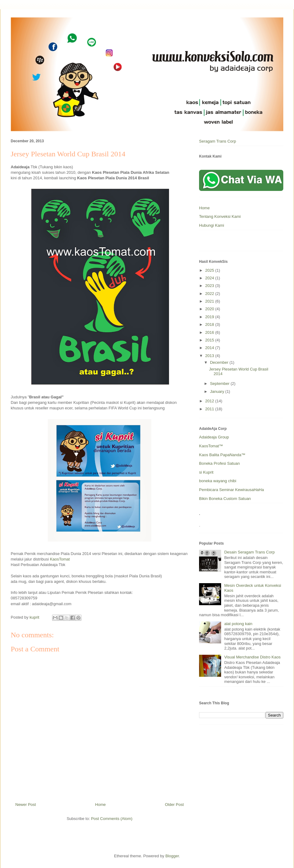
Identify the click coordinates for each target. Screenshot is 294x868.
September (220, 384)
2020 (210, 309)
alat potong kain (238, 624)
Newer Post (26, 805)
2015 (210, 340)
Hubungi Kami (212, 225)
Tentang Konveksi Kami (220, 216)
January (218, 391)
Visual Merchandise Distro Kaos (252, 657)
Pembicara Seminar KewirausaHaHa (232, 490)
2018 (210, 324)
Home (101, 805)
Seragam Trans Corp (218, 141)
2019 (210, 317)
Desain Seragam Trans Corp (249, 552)
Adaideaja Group (214, 437)
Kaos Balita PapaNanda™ (222, 455)
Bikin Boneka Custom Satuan (225, 499)
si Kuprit (206, 472)
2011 (210, 409)
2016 (210, 332)
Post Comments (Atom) (112, 819)
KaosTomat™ (211, 446)
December (220, 362)
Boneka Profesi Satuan (219, 463)
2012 (210, 401)
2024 (210, 278)
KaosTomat (60, 559)
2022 (210, 294)
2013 (210, 356)
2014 (210, 348)
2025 (210, 270)
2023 (210, 286)
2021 (210, 301)
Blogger (172, 856)
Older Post (174, 805)
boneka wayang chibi (218, 481)
